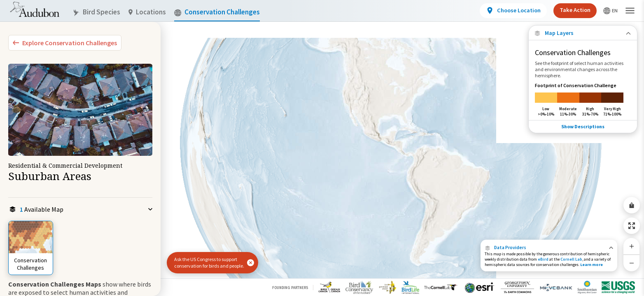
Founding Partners (290, 288)
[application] (322, 148)
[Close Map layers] (583, 33)
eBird (543, 259)
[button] (549, 247)
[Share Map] (632, 205)
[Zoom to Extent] (632, 226)
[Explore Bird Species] (65, 43)
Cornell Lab (571, 259)
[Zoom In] (632, 246)
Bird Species (96, 12)
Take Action (575, 10)
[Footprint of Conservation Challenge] (583, 99)
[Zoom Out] (632, 263)
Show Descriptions (583, 126)
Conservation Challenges (217, 12)
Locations (147, 12)
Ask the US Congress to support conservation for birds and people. (209, 262)
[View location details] (513, 11)
